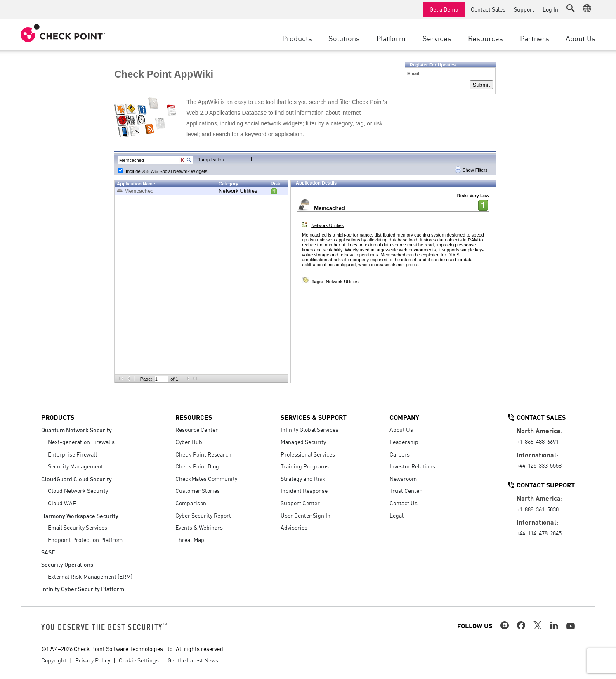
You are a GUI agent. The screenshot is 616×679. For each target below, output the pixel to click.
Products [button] (297, 38)
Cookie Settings (139, 660)
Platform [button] (391, 38)
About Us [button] (581, 38)
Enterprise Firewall (72, 454)
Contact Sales (488, 9)
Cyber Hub (189, 442)
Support (524, 9)
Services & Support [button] (314, 417)
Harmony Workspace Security (80, 515)
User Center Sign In (306, 515)
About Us (401, 429)
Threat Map (190, 539)
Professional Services (308, 454)
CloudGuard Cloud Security (77, 479)
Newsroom (403, 478)
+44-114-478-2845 (539, 533)
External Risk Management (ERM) (90, 576)
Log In (550, 9)
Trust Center (406, 490)
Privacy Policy (93, 660)
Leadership (404, 442)
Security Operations (67, 564)
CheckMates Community (206, 478)
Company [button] (404, 417)
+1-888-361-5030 (538, 509)
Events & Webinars (199, 527)
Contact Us (404, 503)
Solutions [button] (344, 38)
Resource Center (197, 429)
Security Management (76, 466)
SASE (48, 552)
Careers (400, 454)
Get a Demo (444, 9)
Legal (397, 515)
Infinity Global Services (309, 429)
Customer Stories (198, 490)
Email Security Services (78, 527)
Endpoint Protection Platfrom (85, 539)
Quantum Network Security (77, 429)
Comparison (191, 503)
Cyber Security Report (203, 515)
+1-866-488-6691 (538, 441)
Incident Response (304, 490)
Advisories (294, 527)
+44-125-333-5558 (539, 465)
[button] (571, 8)
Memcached (139, 191)
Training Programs (305, 466)
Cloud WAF (62, 503)
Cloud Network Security (78, 490)
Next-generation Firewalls (81, 442)
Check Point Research (203, 454)
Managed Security (303, 442)
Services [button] (437, 38)
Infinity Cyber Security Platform (83, 588)
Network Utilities (238, 191)
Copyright (54, 660)
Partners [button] (535, 38)
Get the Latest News (193, 660)
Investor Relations (412, 466)
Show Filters (471, 170)
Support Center (300, 503)
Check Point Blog (197, 466)
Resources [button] (485, 38)
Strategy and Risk (303, 478)
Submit (481, 85)
